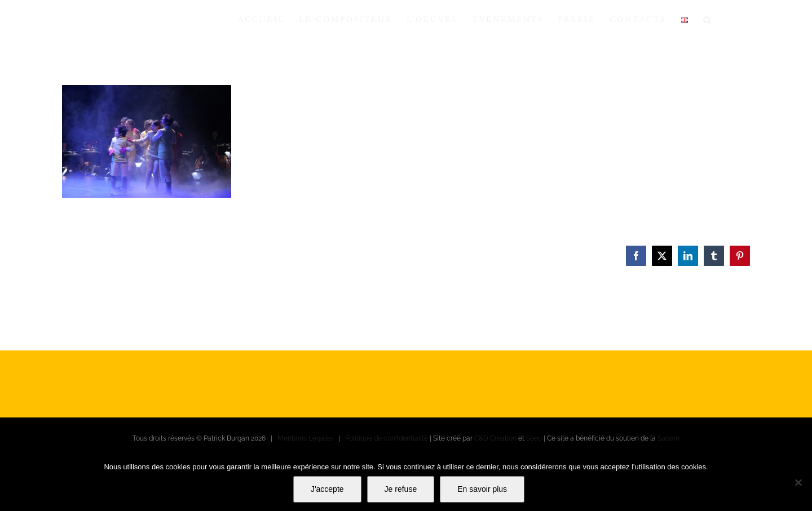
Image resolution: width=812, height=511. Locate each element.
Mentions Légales (305, 438)
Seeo (534, 438)
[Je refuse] (798, 482)
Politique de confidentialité (387, 438)
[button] (708, 20)
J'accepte (327, 489)
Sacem (668, 438)
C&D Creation (495, 438)
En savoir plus (482, 489)
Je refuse (401, 489)
